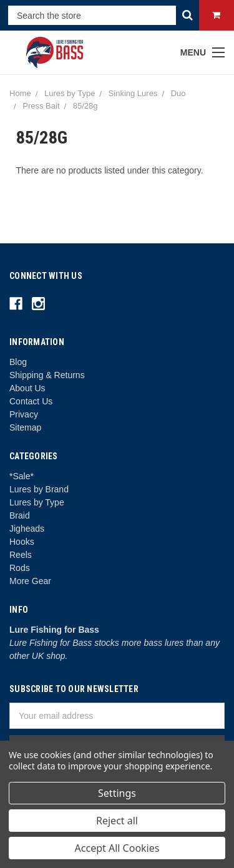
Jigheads (27, 529)
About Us (27, 388)
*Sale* (22, 476)
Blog (18, 362)
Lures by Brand (39, 489)
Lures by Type (37, 502)
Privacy (24, 414)
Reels (21, 555)
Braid (20, 515)
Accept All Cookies (117, 848)
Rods (20, 568)
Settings (117, 793)
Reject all (117, 821)
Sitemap (25, 427)
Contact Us (31, 401)
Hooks (22, 542)
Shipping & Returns (47, 375)
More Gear (30, 581)
